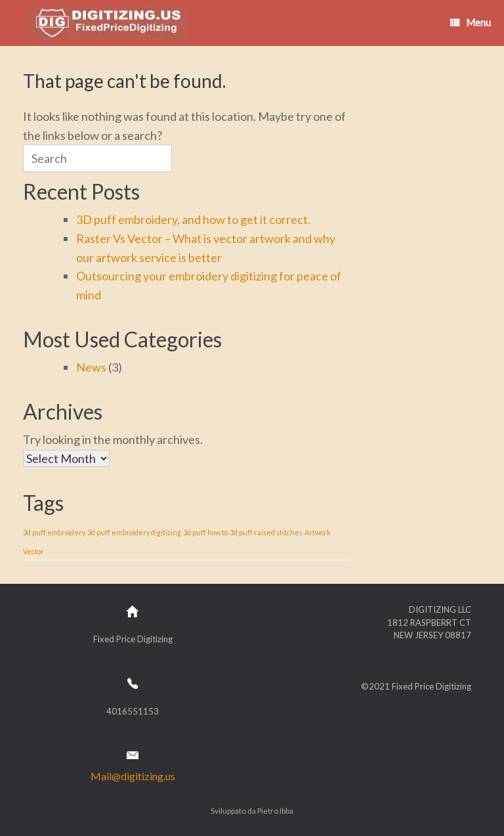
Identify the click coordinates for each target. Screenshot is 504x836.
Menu (471, 22)
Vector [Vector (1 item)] (33, 551)
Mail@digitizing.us (133, 776)
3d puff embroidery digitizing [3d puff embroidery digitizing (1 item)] (134, 532)
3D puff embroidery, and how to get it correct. (193, 219)
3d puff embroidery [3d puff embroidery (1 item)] (54, 532)
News (91, 367)
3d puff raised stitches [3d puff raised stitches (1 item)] (266, 532)
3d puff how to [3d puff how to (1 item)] (205, 532)
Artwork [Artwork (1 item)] (318, 532)
